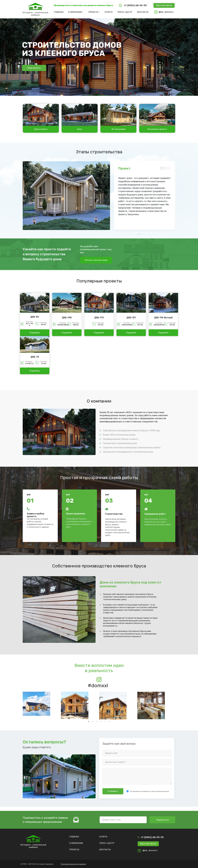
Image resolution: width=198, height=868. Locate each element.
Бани (80, 129)
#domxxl (98, 685)
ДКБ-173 (99, 318)
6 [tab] (109, 722)
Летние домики (118, 129)
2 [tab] (93, 722)
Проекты (93, 12)
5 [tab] (105, 722)
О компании (75, 12)
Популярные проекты (157, 129)
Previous (118, 197)
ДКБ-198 (67, 318)
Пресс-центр (125, 12)
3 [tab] (97, 722)
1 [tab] (89, 722)
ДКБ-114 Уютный (163, 318)
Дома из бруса (41, 129)
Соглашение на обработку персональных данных (149, 791)
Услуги (109, 12)
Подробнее (35, 333)
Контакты (143, 12)
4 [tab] (101, 722)
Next (172, 197)
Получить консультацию (96, 260)
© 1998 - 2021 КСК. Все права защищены (37, 864)
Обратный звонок (164, 5)
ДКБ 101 (35, 317)
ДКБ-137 (131, 318)
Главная (59, 12)
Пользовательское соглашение (73, 864)
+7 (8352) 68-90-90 (152, 837)
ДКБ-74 (35, 357)
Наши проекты (34, 68)
